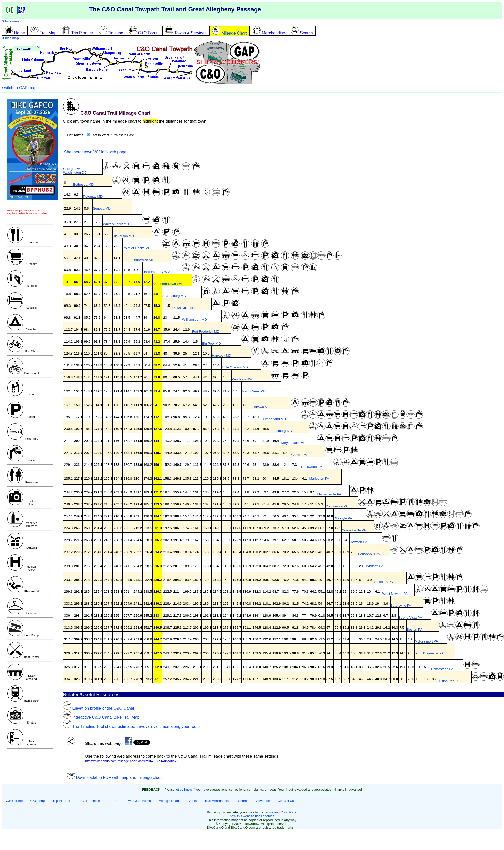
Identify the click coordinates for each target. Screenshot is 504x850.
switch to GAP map (19, 88)
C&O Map (37, 801)
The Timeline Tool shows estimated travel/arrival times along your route (131, 726)
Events (192, 801)
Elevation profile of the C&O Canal (98, 708)
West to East (125, 135)
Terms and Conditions (280, 812)
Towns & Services (138, 801)
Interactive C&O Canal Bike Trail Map (101, 717)
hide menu (11, 21)
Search (243, 801)
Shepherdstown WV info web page (95, 152)
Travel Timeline (89, 801)
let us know (184, 789)
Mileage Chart (169, 801)
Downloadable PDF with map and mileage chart (114, 777)
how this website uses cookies (252, 816)
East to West (100, 135)
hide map (10, 38)
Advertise (263, 801)
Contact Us (286, 801)
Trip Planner (61, 801)
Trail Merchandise (217, 801)
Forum (113, 801)
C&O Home (14, 801)
